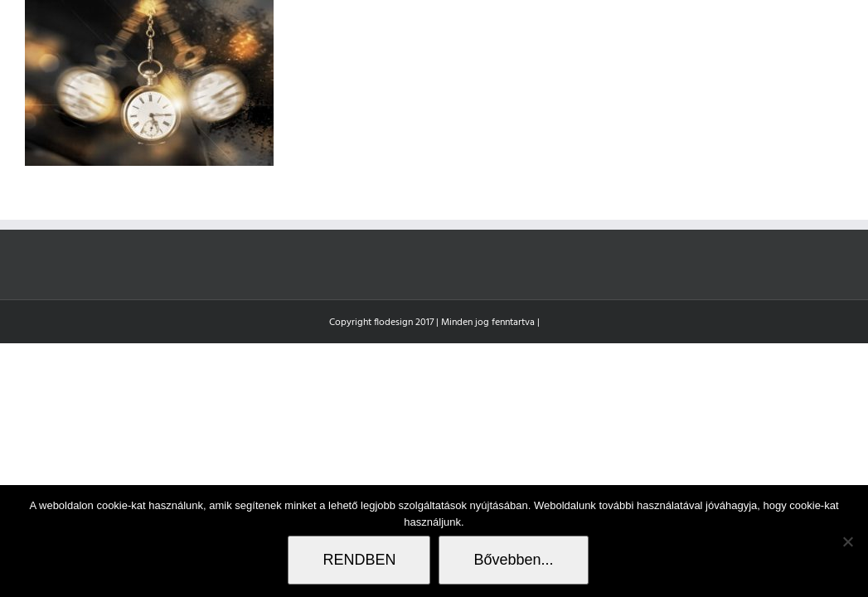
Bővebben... (513, 560)
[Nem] (847, 541)
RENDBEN (359, 560)
